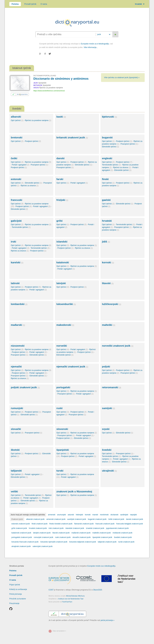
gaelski (106, 200)
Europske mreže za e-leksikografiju (95, 44)
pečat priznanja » (107, 620)
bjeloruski (109, 117)
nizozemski (18, 346)
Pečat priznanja (16, 594)
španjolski (63, 450)
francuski (17, 200)
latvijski (61, 283)
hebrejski (79, 515)
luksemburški (66, 304)
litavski (108, 283)
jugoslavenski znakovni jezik (117, 528)
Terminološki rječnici (111, 165)
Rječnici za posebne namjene (38, 120)
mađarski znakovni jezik (81, 533)
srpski (106, 429)
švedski (107, 450)
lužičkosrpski (112, 304)
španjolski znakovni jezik (102, 537)
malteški (109, 325)
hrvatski (140, 4)
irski (13, 242)
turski (60, 471)
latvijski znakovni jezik (42, 533)
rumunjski (17, 408)
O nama (44, 4)
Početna (15, 4)
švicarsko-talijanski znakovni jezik (83, 542)
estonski (16, 179)
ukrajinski (109, 471)
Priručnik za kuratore (18, 599)
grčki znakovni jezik (19, 528)
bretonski (17, 138)
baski (61, 117)
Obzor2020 (98, 590)
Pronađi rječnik (30, 4)
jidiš (106, 242)
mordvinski (104, 515)
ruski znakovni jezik (63, 537)
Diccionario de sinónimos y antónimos (61, 79)
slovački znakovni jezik (82, 537)
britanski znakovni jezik (72, 138)
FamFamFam (67, 602)
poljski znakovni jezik (25, 387)
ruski (59, 408)
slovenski (62, 429)
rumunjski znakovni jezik (43, 537)
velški (14, 492)
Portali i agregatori (21, 165)
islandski (62, 242)
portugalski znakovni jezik (22, 537)
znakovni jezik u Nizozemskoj (74, 492)
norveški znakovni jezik (118, 346)
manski (95, 515)
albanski (16, 117)
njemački (16, 367)
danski (60, 158)
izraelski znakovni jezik (95, 528)
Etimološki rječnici (110, 147)
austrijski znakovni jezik (77, 519)
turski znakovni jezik (126, 542)
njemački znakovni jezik (72, 367)
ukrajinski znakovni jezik (21, 546)
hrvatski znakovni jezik (38, 528)
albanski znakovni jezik (35, 519)
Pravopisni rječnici (129, 144)
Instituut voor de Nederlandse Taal (71, 599)
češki (14, 158)
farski (60, 179)
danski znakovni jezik (135, 519)
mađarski (18, 325)
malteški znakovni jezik (102, 533)
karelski (17, 262)
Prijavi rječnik (15, 585)
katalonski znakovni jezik (21, 533)
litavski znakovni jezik (61, 533)
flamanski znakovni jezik (84, 524)
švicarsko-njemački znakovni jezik (54, 542)
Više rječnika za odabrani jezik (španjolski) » (122, 78)
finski (105, 179)
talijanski (16, 471)
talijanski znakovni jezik (107, 542)
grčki (59, 221)
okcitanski (114, 515)
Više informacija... (91, 47)
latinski (15, 283)
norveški (62, 346)
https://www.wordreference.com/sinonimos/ (49, 91)
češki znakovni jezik (116, 519)
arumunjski (62, 515)
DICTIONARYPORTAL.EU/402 (45, 76)
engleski (107, 158)
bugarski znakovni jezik (97, 519)
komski (88, 515)
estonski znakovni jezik (21, 524)
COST (51, 590)
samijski (109, 408)
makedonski (65, 325)
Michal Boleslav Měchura (75, 596)
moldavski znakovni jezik (122, 533)
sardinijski (124, 515)
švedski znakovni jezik (123, 537)
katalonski (63, 262)
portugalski (63, 387)
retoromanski (112, 387)
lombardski (19, 304)
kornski (108, 262)
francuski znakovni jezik (105, 524)
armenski (52, 515)
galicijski (16, 221)
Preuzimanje (14, 603)
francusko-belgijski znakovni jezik (130, 524)
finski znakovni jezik (39, 524)
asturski (71, 515)
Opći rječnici (17, 120)
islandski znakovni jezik (75, 528)
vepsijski (133, 515)
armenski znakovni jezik (56, 519)
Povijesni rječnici (33, 141)
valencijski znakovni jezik (42, 546)
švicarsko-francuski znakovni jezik (25, 542)
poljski (106, 367)
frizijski (62, 200)
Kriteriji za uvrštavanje (18, 589)
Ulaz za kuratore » (59, 631)
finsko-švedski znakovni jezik (61, 524)
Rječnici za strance (122, 167)
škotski (15, 450)
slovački (16, 429)
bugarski (107, 138)
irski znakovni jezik (56, 528)
